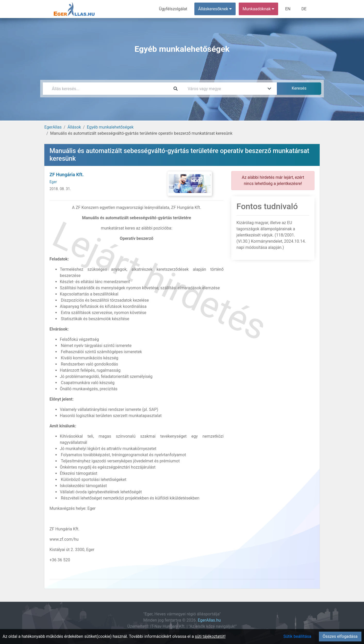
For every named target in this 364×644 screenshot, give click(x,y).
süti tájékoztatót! (210, 636)
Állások (74, 127)
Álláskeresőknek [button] (215, 9)
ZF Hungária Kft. (67, 175)
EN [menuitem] (288, 9)
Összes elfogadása (340, 636)
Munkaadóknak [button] (259, 9)
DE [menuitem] (304, 9)
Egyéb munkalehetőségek (110, 127)
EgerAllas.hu (209, 620)
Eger (53, 182)
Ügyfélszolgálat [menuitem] (173, 9)
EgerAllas (53, 127)
